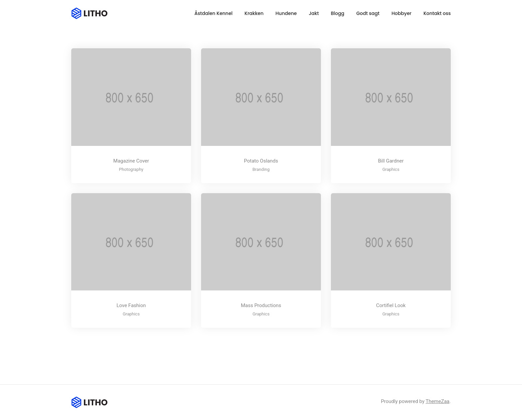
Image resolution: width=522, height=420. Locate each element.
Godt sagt (368, 13)
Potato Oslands (261, 161)
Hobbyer (401, 13)
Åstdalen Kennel (214, 13)
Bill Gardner (391, 161)
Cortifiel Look (391, 305)
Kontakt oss (437, 13)
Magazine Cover (131, 161)
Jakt (314, 13)
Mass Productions (261, 305)
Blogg (338, 13)
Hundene (286, 13)
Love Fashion (131, 305)
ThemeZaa (437, 401)
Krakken (254, 13)
